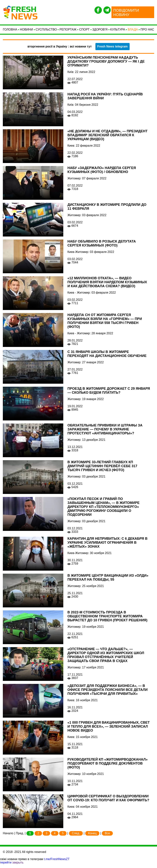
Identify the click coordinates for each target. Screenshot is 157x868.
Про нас (147, 31)
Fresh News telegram (113, 50)
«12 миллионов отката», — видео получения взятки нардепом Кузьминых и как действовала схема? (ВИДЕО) (107, 286)
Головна (10, 31)
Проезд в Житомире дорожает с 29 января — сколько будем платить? (109, 394)
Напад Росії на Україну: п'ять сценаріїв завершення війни (105, 100)
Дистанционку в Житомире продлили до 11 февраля (107, 210)
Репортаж (68, 31)
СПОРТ (84, 31)
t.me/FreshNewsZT (57, 863)
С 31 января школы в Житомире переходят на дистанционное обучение (107, 358)
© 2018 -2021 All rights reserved (24, 856)
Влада (133, 31)
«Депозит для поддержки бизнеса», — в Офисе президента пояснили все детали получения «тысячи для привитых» (108, 693)
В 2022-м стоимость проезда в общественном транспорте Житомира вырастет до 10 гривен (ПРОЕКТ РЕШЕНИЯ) (107, 620)
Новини (26, 31)
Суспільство (46, 31)
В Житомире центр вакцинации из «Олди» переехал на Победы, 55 (108, 581)
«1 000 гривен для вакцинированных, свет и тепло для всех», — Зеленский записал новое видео (109, 730)
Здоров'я (100, 31)
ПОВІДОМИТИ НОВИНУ (126, 13)
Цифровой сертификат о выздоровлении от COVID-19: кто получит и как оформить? (108, 802)
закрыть (18, 866)
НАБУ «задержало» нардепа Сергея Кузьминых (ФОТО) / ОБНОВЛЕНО (102, 174)
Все (107, 837)
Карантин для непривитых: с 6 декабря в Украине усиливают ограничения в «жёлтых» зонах (107, 546)
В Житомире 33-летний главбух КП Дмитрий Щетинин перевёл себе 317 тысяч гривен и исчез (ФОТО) (102, 470)
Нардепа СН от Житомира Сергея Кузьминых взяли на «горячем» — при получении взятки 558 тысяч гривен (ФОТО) (105, 325)
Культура (118, 31)
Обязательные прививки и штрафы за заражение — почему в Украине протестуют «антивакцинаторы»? (105, 433)
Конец (92, 837)
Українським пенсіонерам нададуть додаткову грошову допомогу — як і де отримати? (106, 65)
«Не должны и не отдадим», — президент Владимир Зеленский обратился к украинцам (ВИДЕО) (108, 139)
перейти (6, 866)
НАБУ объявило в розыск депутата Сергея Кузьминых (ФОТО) (102, 247)
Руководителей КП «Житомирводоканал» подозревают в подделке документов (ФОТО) (108, 767)
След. (76, 837)
